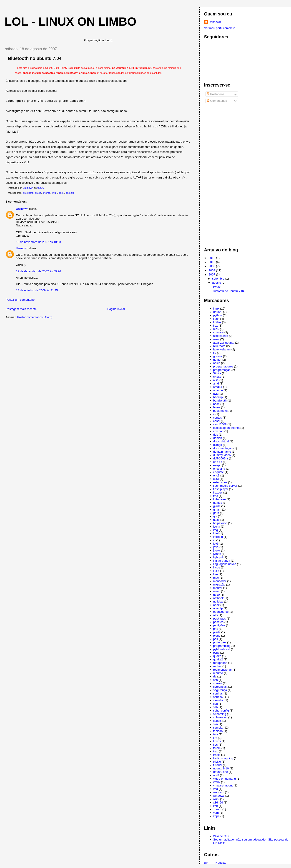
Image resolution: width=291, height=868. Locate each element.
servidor (218, 700)
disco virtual (221, 441)
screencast (220, 687)
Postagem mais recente (21, 309)
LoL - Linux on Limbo (70, 22)
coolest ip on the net (226, 428)
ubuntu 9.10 (221, 768)
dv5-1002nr (221, 458)
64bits (217, 377)
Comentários (217, 101)
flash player (221, 489)
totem (217, 748)
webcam (219, 792)
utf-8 (216, 775)
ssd (216, 704)
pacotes (218, 622)
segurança (220, 690)
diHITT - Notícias (215, 863)
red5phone (220, 663)
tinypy (217, 741)
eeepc (217, 465)
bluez (38, 193)
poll (216, 639)
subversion (220, 717)
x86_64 (218, 802)
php (216, 629)
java (216, 547)
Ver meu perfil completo (220, 28)
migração (219, 584)
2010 (212, 262)
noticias (218, 601)
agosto (217, 283)
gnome (46, 193)
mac (216, 578)
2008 (212, 270)
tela (216, 734)
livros (217, 567)
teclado (218, 731)
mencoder (220, 581)
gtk (215, 516)
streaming (220, 714)
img (216, 530)
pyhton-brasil (222, 649)
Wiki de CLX (221, 836)
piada (217, 632)
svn (216, 724)
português (220, 642)
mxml (217, 591)
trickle (217, 762)
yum (216, 813)
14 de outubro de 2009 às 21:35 (37, 290)
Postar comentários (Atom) (35, 317)
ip (214, 540)
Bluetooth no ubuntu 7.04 (228, 291)
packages (220, 619)
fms (216, 496)
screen (218, 683)
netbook (218, 598)
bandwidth (220, 401)
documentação (223, 448)
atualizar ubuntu (224, 343)
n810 (217, 595)
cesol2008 (220, 424)
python (218, 315)
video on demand (225, 779)
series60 (219, 697)
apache (218, 390)
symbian (219, 728)
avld (216, 394)
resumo (218, 673)
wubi (216, 799)
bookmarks (221, 411)
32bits (217, 373)
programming (222, 646)
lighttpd (218, 557)
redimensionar (223, 670)
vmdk (217, 782)
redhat (217, 666)
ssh (216, 707)
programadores (223, 366)
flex (216, 326)
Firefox (216, 287)
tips (216, 745)
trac (216, 751)
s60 (216, 680)
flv (215, 353)
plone (217, 636)
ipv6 (216, 544)
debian (218, 438)
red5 (216, 329)
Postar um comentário (20, 300)
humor (217, 360)
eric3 (216, 475)
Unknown (22, 209)
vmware (218, 332)
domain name (222, 452)
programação (222, 370)
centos (218, 418)
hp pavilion (220, 523)
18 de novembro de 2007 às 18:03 (38, 242)
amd (216, 383)
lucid (216, 571)
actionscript (221, 336)
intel (216, 533)
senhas (218, 693)
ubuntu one (221, 772)
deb (216, 435)
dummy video (222, 455)
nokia (217, 363)
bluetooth (28, 193)
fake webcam (222, 349)
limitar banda (222, 561)
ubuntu (218, 312)
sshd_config (221, 711)
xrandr (217, 809)
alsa (216, 380)
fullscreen (220, 499)
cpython (218, 431)
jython (217, 554)
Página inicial (116, 309)
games (218, 503)
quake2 (218, 659)
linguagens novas (225, 564)
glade (217, 506)
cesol (217, 421)
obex (61, 193)
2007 (212, 274)
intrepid (218, 537)
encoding (219, 469)
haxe (216, 520)
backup (218, 397)
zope (216, 816)
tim (215, 738)
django (218, 445)
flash (216, 319)
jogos (217, 550)
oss (216, 615)
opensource (221, 612)
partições (219, 625)
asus (216, 339)
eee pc (218, 462)
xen (216, 806)
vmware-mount (223, 785)
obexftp (70, 193)
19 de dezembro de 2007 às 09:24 (38, 271)
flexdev (218, 492)
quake (217, 656)
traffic (217, 755)
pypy (216, 653)
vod (216, 789)
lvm (216, 574)
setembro (219, 279)
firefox (217, 322)
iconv (217, 527)
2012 (212, 258)
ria (215, 676)
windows (219, 796)
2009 (212, 266)
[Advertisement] (222, 174)
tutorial (218, 765)
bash (216, 404)
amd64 (218, 387)
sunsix (217, 721)
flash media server (225, 486)
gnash (217, 510)
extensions (220, 482)
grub (216, 513)
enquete (219, 472)
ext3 (216, 479)
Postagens (215, 94)
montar (218, 588)
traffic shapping (223, 758)
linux (54, 193)
